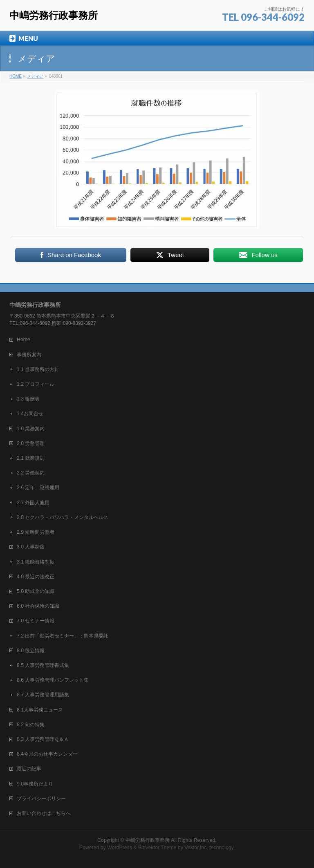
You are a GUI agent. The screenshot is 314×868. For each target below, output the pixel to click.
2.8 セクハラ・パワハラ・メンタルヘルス (63, 517)
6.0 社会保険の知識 (38, 606)
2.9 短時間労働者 (36, 532)
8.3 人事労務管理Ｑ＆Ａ (43, 739)
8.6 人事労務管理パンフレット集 (53, 680)
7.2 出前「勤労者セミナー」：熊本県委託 (63, 636)
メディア (35, 76)
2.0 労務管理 (31, 443)
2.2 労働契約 (31, 473)
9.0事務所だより (35, 784)
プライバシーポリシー (41, 799)
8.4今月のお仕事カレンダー (47, 754)
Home (24, 340)
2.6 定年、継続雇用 (38, 488)
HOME (16, 76)
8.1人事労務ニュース (40, 710)
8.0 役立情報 (31, 651)
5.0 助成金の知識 (36, 591)
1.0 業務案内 (31, 429)
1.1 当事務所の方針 (38, 369)
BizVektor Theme (157, 848)
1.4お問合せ (30, 414)
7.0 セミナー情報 (36, 621)
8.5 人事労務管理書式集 (43, 665)
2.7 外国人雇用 (33, 503)
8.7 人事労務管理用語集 (43, 695)
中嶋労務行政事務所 (54, 15)
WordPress (120, 848)
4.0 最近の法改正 (36, 577)
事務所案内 (29, 355)
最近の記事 (29, 769)
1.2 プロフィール (36, 384)
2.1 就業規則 (31, 458)
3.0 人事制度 (31, 547)
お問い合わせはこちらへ (44, 813)
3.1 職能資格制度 (36, 562)
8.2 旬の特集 (31, 725)
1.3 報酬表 (28, 399)
